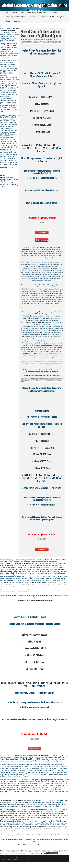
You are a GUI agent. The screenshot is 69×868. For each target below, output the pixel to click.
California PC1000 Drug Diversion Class (31, 858)
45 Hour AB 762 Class (42, 118)
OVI (32, 314)
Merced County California (52, 858)
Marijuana (14, 13)
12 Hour (48, 145)
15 (50, 345)
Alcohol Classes (53, 13)
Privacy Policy (61, 17)
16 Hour (44, 687)
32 (59, 345)
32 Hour (47, 148)
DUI (35, 314)
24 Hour (39, 148)
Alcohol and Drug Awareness (14, 855)
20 (54, 345)
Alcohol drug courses (30, 247)
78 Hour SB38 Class (42, 132)
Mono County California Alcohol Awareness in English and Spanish (48, 863)
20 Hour (30, 148)
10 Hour (39, 145)
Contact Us (17, 21)
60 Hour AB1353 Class (42, 125)
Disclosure (8, 21)
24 (56, 345)
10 (45, 345)
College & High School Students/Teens (16, 17)
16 (52, 345)
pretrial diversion (35, 264)
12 (48, 345)
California (32, 262)
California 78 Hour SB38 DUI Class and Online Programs (48, 856)
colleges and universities (46, 331)
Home (7, 13)
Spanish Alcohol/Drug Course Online (37, 13)
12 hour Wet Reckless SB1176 (42, 97)
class (45, 759)
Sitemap (22, 13)
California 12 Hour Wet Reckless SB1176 (32, 855)
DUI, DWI (28, 314)
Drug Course (32, 17)
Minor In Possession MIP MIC (46, 17)
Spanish (43, 161)
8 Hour (31, 145)
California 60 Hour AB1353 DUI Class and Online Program (18, 856)
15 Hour (56, 145)
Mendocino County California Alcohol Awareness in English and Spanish (23, 861)
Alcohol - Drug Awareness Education (48, 40)
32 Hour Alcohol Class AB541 (42, 111)
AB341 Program (42, 104)
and (36, 322)
